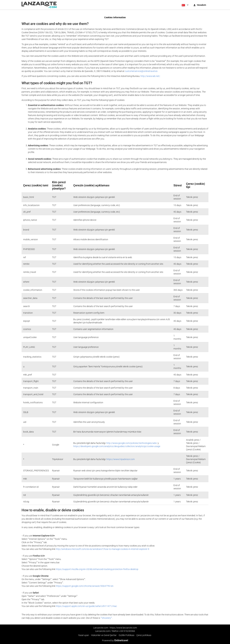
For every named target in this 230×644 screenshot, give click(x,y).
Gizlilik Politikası (126, 635)
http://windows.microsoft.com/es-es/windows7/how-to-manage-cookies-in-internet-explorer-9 (102, 549)
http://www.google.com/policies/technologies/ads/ (132, 443)
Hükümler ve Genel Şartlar (104, 635)
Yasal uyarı (84, 635)
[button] (185, 5)
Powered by (115, 640)
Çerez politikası (144, 635)
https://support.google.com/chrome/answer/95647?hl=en (85, 586)
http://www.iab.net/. (151, 76)
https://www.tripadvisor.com (121, 459)
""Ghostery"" (106, 618)
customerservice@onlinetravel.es (141, 71)
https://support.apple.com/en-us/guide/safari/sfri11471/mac (86, 606)
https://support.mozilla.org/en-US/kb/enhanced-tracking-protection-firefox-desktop (97, 569)
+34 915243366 (127, 631)
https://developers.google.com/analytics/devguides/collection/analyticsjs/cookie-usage (117, 446)
